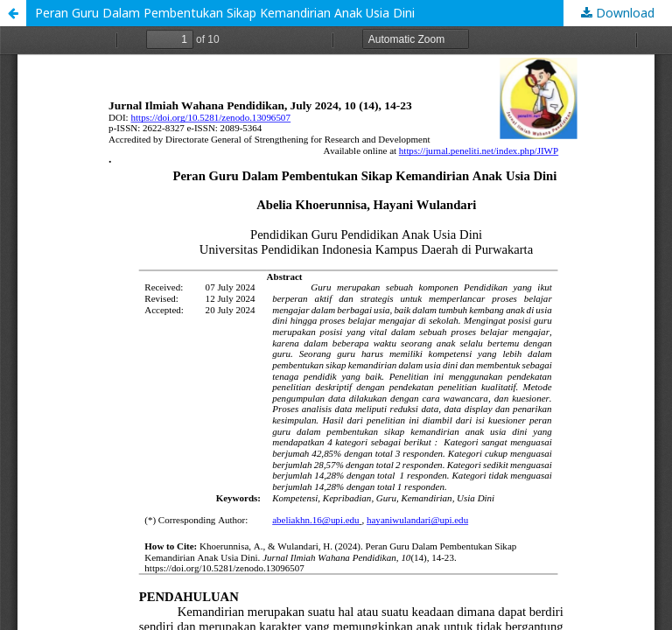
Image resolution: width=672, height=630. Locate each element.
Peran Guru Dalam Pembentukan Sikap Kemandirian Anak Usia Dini (225, 13)
